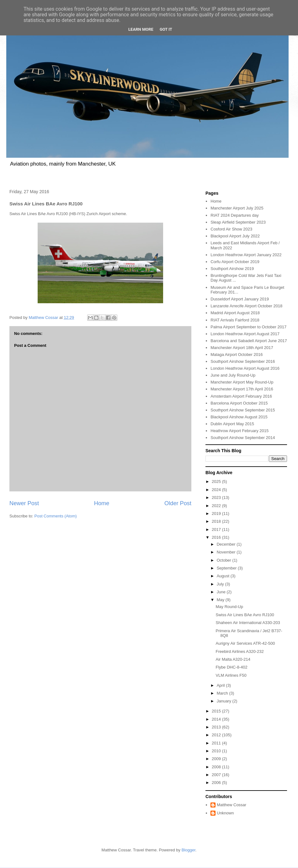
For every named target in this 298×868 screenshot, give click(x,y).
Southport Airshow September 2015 (243, 410)
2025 (217, 482)
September (227, 568)
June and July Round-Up (233, 375)
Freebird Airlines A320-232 (239, 651)
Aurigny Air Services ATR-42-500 (245, 643)
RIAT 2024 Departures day (234, 215)
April (221, 685)
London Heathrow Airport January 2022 (246, 255)
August (224, 576)
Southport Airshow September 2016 (243, 361)
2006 (217, 783)
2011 (217, 743)
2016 (217, 537)
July (221, 584)
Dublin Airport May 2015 (232, 424)
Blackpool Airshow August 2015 (239, 417)
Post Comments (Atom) (56, 516)
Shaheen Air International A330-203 (248, 623)
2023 (217, 498)
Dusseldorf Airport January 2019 (240, 299)
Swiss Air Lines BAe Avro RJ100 (245, 615)
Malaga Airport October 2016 (237, 355)
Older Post (178, 503)
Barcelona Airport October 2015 (239, 403)
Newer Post (24, 503)
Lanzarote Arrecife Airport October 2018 (246, 306)
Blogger (189, 850)
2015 (217, 711)
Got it (166, 29)
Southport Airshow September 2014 (243, 438)
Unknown (225, 813)
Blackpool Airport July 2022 (235, 236)
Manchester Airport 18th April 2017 (242, 348)
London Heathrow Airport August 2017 (245, 334)
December (227, 544)
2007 (217, 775)
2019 (217, 513)
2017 (217, 529)
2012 (217, 735)
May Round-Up (229, 607)
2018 (217, 521)
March (223, 693)
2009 (217, 759)
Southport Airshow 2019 (232, 269)
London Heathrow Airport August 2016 (245, 368)
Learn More (141, 29)
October (225, 560)
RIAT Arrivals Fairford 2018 (235, 320)
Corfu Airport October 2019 (235, 262)
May (221, 600)
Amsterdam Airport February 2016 (241, 396)
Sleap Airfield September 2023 (238, 222)
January (225, 701)
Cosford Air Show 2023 (231, 229)
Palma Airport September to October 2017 (248, 327)
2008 (217, 767)
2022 (217, 506)
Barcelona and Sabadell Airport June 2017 (249, 341)
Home (102, 503)
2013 (217, 727)
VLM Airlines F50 (231, 675)
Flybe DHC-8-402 (231, 667)
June (222, 592)
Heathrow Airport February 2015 (239, 431)
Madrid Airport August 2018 (235, 313)
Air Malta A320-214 (233, 659)
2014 (217, 719)
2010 (217, 751)
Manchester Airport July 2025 (237, 208)
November (227, 552)
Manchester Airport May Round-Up (242, 382)
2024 (217, 490)
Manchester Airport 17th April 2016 (242, 389)
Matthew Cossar (231, 805)
